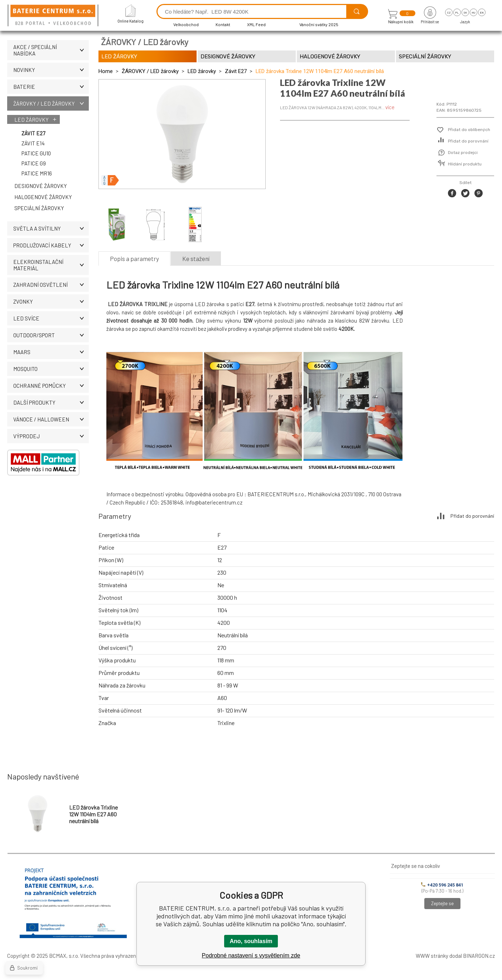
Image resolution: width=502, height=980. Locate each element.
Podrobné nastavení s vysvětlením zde (251, 955)
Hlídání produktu (465, 164)
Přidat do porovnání (468, 141)
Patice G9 (34, 163)
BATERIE (51, 87)
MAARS (51, 352)
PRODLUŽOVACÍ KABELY (51, 245)
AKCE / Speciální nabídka (51, 50)
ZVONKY (51, 301)
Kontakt (223, 24)
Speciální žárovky (39, 208)
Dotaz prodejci (463, 153)
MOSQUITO (51, 369)
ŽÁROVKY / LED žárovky (51, 103)
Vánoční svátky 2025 (319, 24)
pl (457, 13)
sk (465, 13)
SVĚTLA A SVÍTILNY (51, 228)
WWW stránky (432, 956)
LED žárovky (32, 120)
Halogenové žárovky (43, 197)
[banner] (54, 16)
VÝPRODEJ (51, 436)
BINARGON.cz (479, 956)
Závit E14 (33, 143)
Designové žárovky (41, 186)
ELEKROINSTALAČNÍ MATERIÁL (51, 265)
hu (473, 13)
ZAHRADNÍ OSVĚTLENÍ (51, 285)
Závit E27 (33, 133)
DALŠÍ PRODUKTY (51, 402)
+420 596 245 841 (442, 885)
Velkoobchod (186, 24)
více (390, 107)
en (482, 13)
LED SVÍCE (51, 318)
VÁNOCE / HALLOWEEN (51, 419)
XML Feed (256, 24)
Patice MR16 (37, 173)
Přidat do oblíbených (469, 130)
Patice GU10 (36, 153)
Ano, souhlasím (251, 941)
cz (449, 13)
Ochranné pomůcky (51, 386)
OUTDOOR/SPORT (51, 335)
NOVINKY (51, 70)
